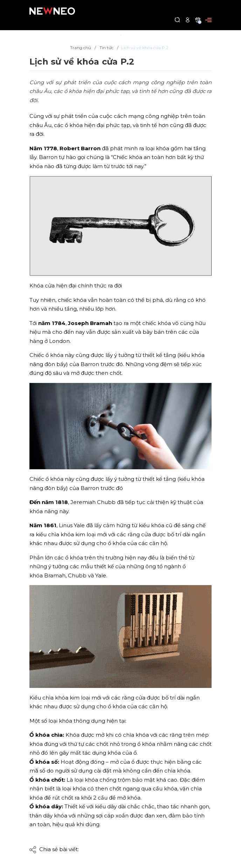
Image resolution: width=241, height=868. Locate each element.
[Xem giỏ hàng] (198, 19)
